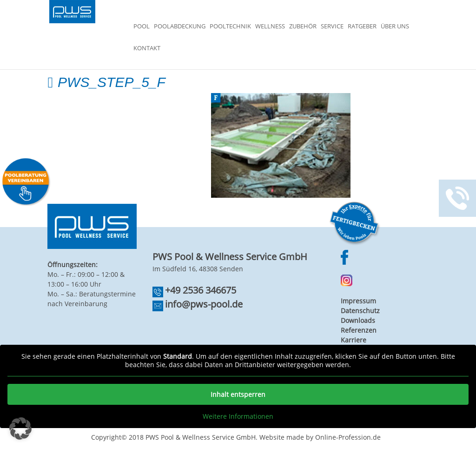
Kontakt (147, 48)
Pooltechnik (230, 27)
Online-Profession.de (348, 437)
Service (332, 27)
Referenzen (359, 330)
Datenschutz (360, 311)
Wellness (270, 27)
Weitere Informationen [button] (238, 416)
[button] (20, 429)
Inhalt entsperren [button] (238, 394)
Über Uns (395, 27)
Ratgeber (362, 27)
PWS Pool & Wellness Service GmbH (201, 437)
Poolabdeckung (180, 27)
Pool (142, 27)
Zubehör (303, 27)
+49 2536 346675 (201, 290)
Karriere (354, 340)
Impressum (358, 301)
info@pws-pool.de (204, 304)
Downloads (358, 320)
